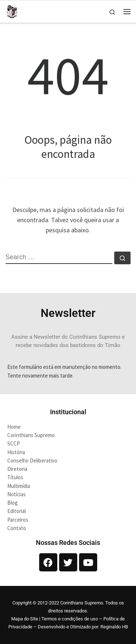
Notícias (17, 494)
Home (14, 427)
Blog (13, 503)
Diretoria (17, 469)
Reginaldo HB (114, 627)
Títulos (15, 477)
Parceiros (18, 520)
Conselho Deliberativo (32, 460)
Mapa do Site (25, 619)
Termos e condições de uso (70, 619)
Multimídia (19, 486)
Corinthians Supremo (31, 435)
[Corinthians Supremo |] (12, 11)
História (16, 452)
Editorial (17, 511)
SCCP (14, 443)
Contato (17, 528)
